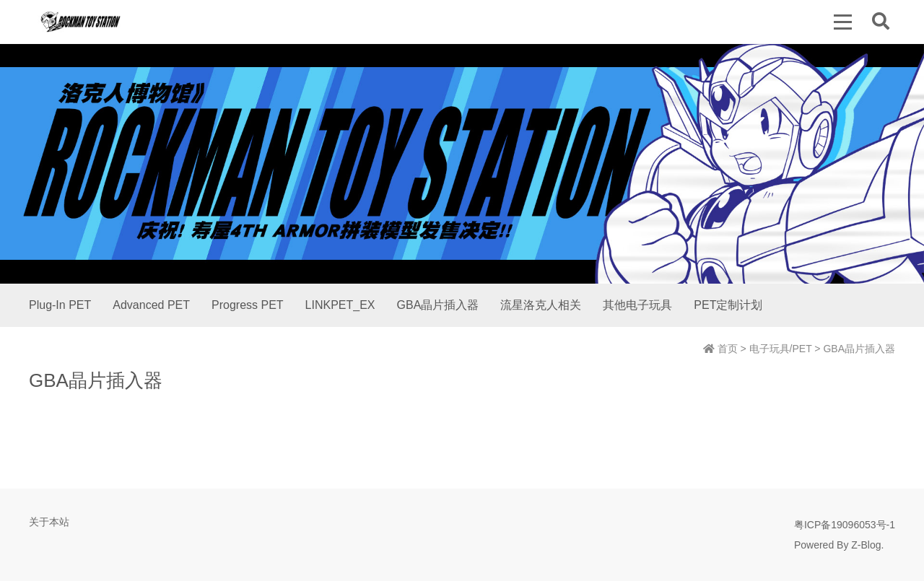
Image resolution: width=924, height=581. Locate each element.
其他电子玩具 (637, 305)
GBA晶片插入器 (438, 305)
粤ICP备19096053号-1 (845, 525)
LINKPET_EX (340, 305)
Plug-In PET (60, 305)
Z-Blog (866, 545)
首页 (720, 349)
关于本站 (49, 522)
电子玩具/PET (781, 349)
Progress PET (248, 305)
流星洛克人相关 (541, 305)
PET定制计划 (728, 305)
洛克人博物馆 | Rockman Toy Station (80, 22)
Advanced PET (151, 305)
